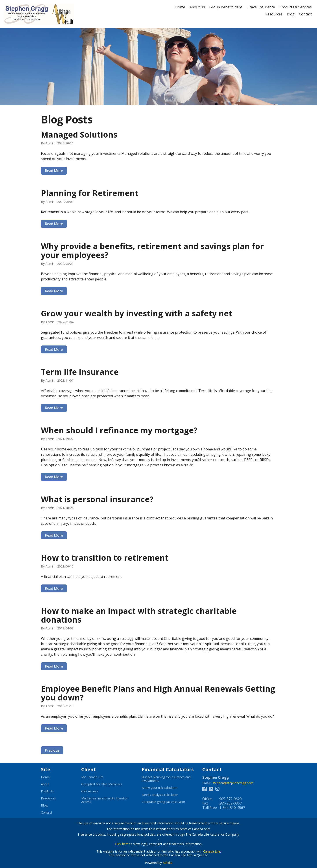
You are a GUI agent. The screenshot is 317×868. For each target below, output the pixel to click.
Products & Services (296, 7)
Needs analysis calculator (165, 795)
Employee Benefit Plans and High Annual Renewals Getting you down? (158, 693)
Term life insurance (80, 372)
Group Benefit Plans (226, 7)
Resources (274, 14)
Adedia (168, 863)
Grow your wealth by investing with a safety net (137, 313)
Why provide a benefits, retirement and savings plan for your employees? (152, 251)
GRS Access (95, 791)
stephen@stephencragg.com (233, 783)
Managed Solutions (79, 135)
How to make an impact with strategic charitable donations (139, 615)
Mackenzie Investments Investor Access (104, 800)
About (45, 784)
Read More (54, 171)
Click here (122, 844)
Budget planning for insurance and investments (166, 779)
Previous (52, 750)
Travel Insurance (261, 7)
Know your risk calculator (165, 788)
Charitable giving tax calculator (169, 802)
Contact (305, 14)
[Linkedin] (211, 789)
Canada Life (212, 851)
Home (180, 7)
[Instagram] (217, 789)
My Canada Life (98, 777)
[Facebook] (205, 789)
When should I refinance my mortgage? (119, 430)
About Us (197, 7)
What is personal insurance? (97, 499)
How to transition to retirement (105, 558)
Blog (291, 14)
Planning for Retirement (90, 193)
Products (47, 791)
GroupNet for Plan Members (107, 784)
